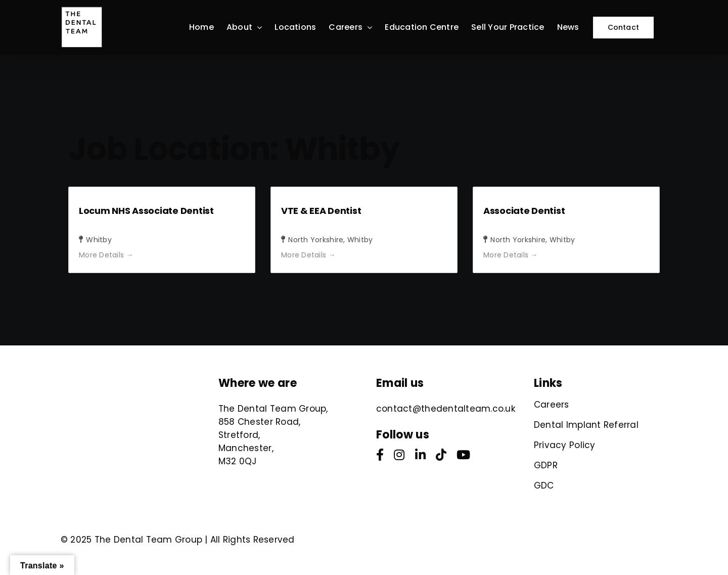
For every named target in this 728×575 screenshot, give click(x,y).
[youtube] (463, 455)
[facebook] (380, 455)
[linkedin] (420, 455)
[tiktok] (441, 455)
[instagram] (399, 455)
